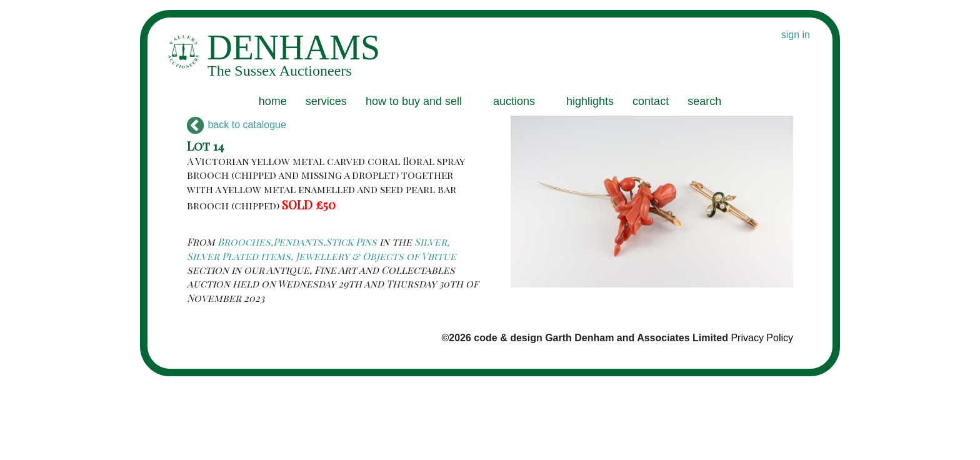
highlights (590, 101)
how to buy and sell (414, 101)
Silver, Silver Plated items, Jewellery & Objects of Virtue (322, 248)
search (704, 101)
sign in (796, 35)
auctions (514, 101)
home (273, 101)
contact (651, 101)
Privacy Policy (762, 338)
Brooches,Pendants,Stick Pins (297, 242)
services (326, 101)
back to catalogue (237, 125)
